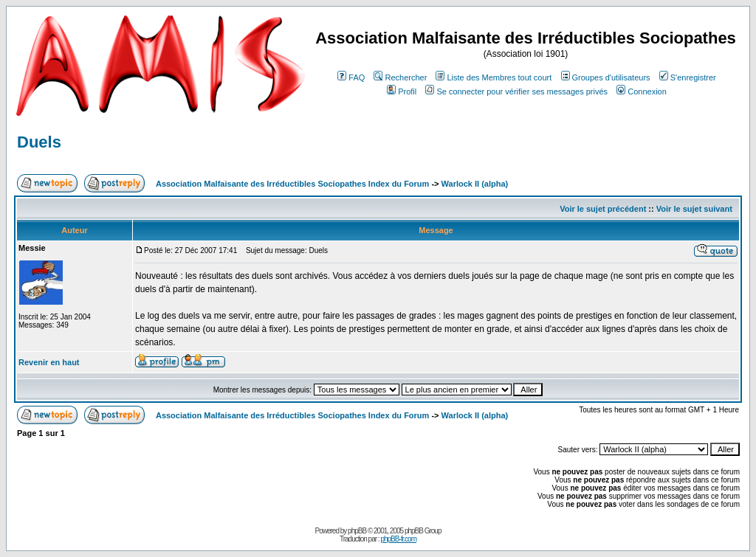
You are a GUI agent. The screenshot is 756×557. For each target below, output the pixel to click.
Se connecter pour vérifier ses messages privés (516, 91)
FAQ (351, 77)
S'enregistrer (688, 77)
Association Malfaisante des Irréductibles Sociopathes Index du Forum (292, 184)
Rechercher (400, 77)
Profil (402, 91)
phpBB (357, 531)
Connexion (642, 91)
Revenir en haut (49, 362)
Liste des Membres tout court (494, 77)
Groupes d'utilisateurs (606, 77)
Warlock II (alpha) (475, 184)
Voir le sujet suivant (694, 209)
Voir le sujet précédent (603, 209)
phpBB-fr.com (398, 539)
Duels (39, 142)
